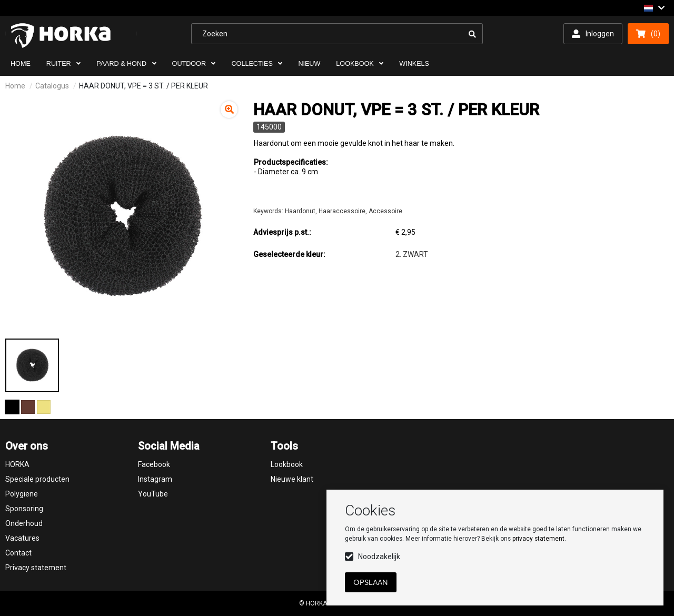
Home (15, 86)
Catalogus (52, 86)
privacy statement (538, 539)
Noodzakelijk (379, 557)
